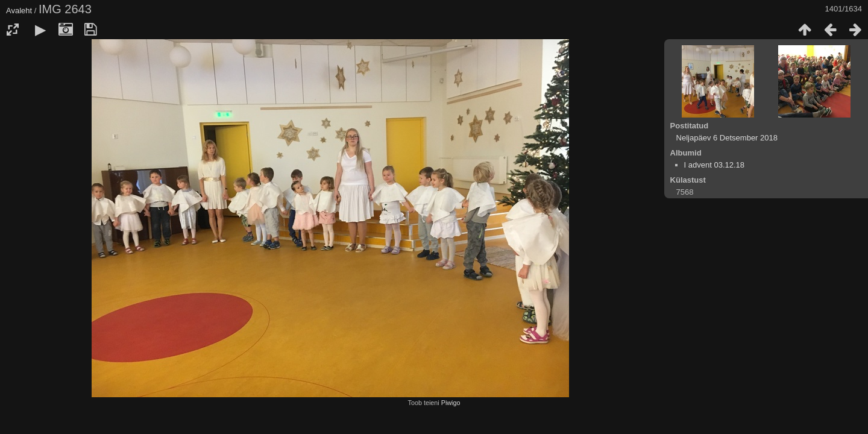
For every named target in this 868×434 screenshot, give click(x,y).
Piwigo (451, 403)
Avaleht (19, 11)
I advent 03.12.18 (714, 165)
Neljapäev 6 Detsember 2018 (727, 138)
